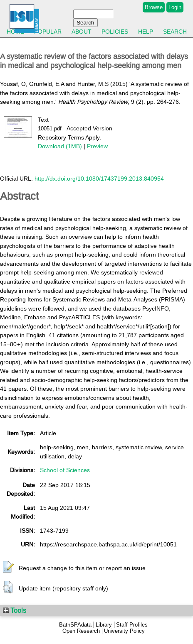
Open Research (81, 631)
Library (104, 625)
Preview (97, 146)
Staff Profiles (132, 625)
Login (175, 7)
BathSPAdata (75, 625)
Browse (154, 7)
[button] (8, 567)
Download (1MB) (60, 146)
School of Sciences (65, 470)
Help (146, 32)
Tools (15, 610)
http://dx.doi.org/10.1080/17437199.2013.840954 (99, 179)
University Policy (124, 631)
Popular (48, 32)
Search (175, 32)
